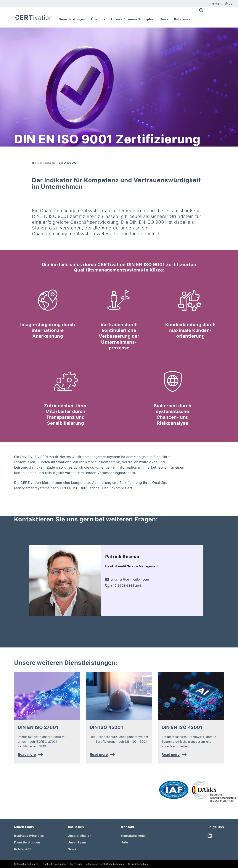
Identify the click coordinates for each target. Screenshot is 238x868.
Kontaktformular (134, 836)
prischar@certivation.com (127, 580)
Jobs (125, 842)
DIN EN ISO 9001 (68, 163)
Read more (30, 754)
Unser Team (77, 842)
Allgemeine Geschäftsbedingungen (105, 864)
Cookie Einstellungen (54, 864)
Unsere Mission (79, 836)
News (72, 849)
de (228, 4)
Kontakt (217, 4)
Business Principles (29, 836)
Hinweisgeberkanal (139, 864)
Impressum (76, 864)
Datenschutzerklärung (26, 864)
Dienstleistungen (46, 163)
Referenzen (23, 849)
